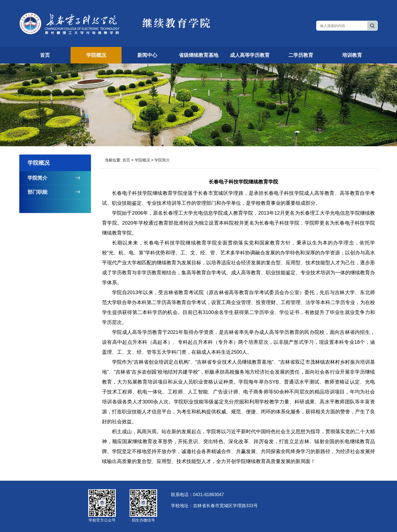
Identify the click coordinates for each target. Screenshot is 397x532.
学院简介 (59, 178)
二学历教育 (301, 55)
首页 (45, 55)
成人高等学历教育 (250, 55)
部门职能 (59, 192)
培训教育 (352, 55)
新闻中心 (147, 55)
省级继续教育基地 (198, 55)
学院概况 (96, 55)
